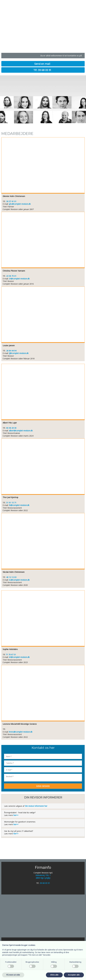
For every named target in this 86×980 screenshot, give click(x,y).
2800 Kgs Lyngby (43, 878)
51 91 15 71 (11, 503)
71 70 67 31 (11, 655)
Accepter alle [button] (74, 975)
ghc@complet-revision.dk (20, 204)
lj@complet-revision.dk (19, 353)
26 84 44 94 (11, 351)
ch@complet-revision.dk (19, 279)
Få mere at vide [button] (13, 975)
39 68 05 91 (45, 883)
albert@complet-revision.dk (21, 431)
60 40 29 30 (11, 428)
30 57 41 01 (11, 201)
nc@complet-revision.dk (19, 580)
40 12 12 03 (11, 577)
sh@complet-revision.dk (19, 657)
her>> (16, 815)
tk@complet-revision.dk (19, 505)
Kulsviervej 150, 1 (43, 875)
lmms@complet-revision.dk (21, 732)
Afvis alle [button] (54, 975)
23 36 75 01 (11, 276)
